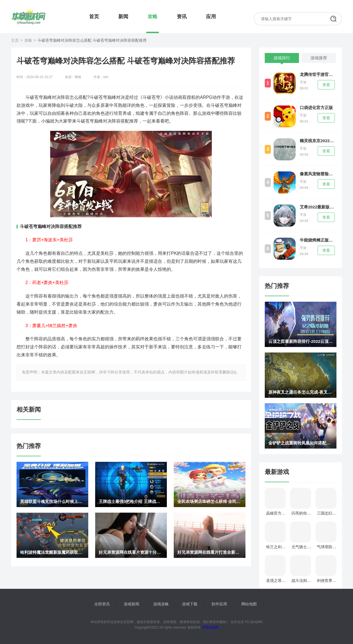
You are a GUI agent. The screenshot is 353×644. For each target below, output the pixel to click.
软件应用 (219, 604)
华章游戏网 (209, 627)
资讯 (182, 17)
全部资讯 (102, 604)
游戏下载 (190, 604)
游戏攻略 (161, 604)
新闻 (123, 17)
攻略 (153, 17)
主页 (15, 40)
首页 (94, 17)
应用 (211, 17)
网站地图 (249, 604)
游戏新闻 (132, 604)
